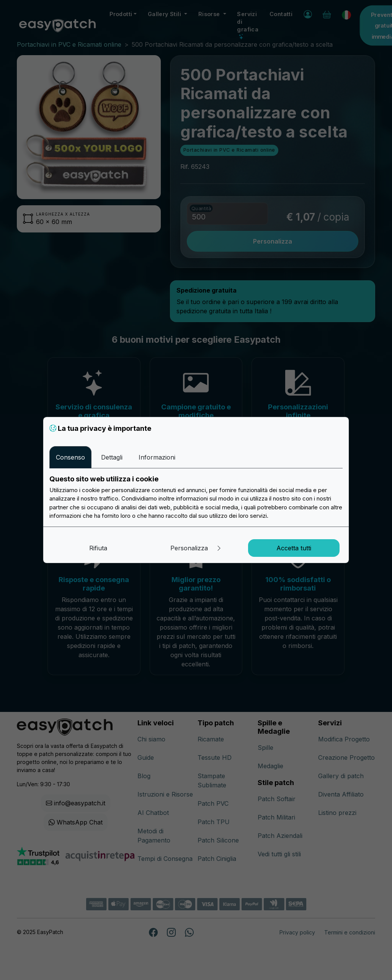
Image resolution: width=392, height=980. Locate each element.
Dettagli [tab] (112, 457)
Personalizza (196, 548)
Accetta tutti (294, 548)
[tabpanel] (196, 497)
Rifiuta (98, 548)
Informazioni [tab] (157, 457)
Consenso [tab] (70, 457)
